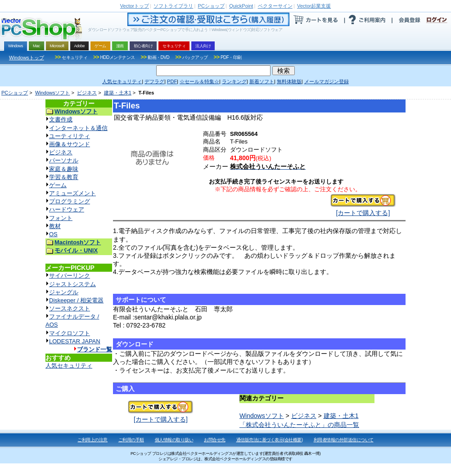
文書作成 (61, 119)
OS (53, 234)
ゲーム (58, 185)
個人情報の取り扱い (174, 440)
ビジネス (87, 93)
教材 (55, 226)
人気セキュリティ (69, 366)
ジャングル (64, 292)
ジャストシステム (72, 284)
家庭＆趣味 (64, 169)
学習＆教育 (64, 177)
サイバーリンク (70, 276)
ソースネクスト (70, 308)
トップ (135, 6)
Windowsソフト (53, 93)
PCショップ (15, 93)
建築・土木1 (118, 93)
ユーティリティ (70, 136)
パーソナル (64, 160)
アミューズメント (72, 193)
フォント (61, 218)
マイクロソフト (70, 333)
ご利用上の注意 (92, 440)
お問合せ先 (215, 440)
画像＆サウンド (70, 144)
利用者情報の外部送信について (344, 440)
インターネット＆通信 (78, 128)
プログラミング (70, 201)
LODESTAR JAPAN (75, 341)
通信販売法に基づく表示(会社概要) (270, 440)
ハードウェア (67, 209)
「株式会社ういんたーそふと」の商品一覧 (299, 425)
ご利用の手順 (131, 440)
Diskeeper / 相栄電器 (76, 300)
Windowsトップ (27, 58)
